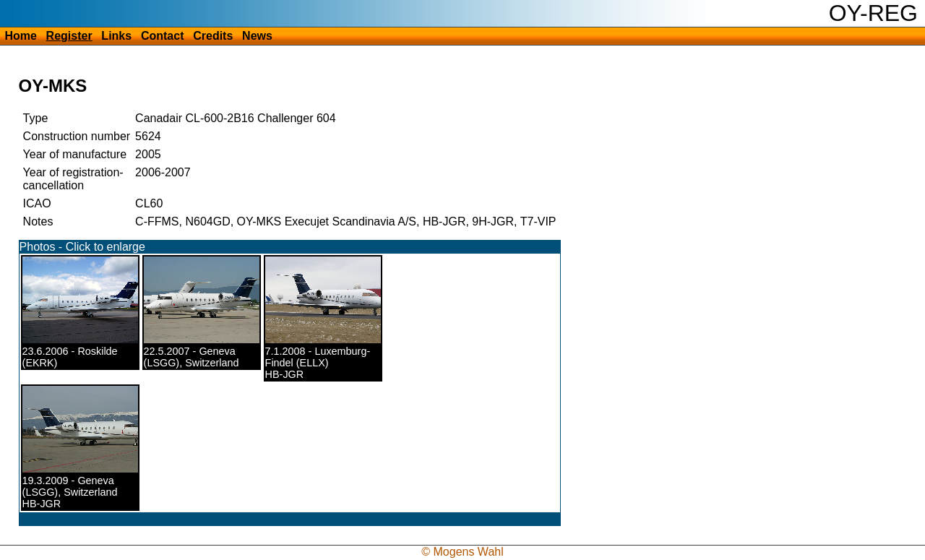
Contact (163, 36)
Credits (213, 36)
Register (69, 36)
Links (116, 36)
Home (20, 36)
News (257, 36)
